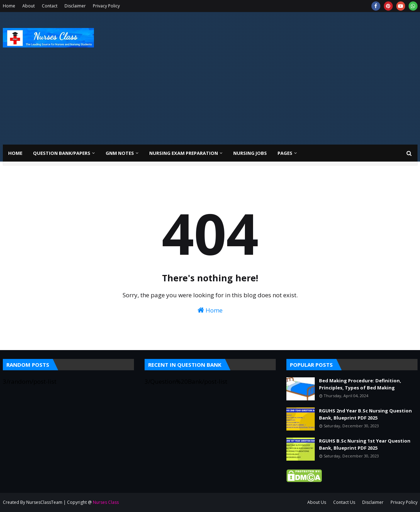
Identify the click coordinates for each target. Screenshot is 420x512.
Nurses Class (106, 502)
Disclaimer (75, 6)
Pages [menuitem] (285, 153)
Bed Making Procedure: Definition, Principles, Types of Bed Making (360, 384)
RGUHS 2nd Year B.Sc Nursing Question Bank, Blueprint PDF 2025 (365, 414)
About (29, 6)
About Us (317, 502)
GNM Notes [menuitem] (120, 153)
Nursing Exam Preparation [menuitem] (184, 153)
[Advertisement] (289, 72)
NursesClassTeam (44, 502)
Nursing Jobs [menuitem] (250, 153)
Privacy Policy (106, 6)
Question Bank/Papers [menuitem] (62, 153)
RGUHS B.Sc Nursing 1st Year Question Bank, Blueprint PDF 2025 (365, 444)
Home (9, 6)
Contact (50, 6)
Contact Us (344, 502)
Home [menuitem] (15, 153)
